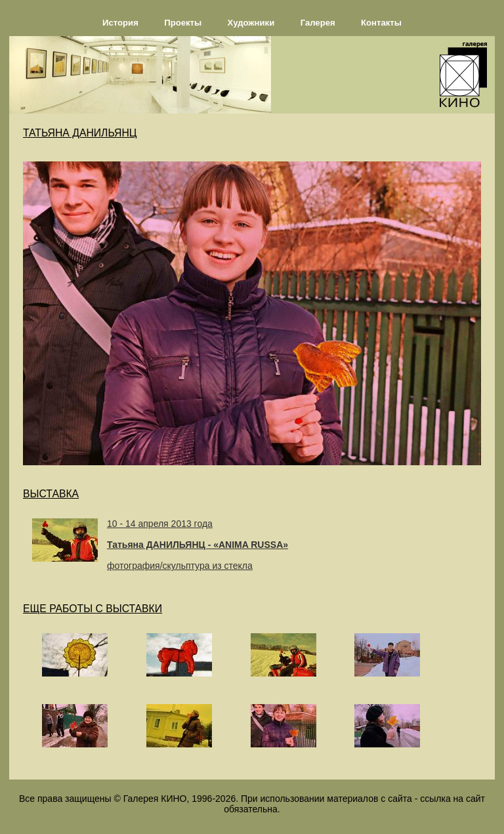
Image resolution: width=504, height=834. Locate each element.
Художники (251, 23)
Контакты (381, 23)
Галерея (318, 23)
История (120, 23)
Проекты (183, 23)
